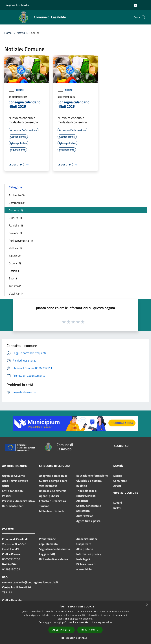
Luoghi (118, 502)
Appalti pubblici (49, 496)
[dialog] (75, 622)
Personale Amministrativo (18, 501)
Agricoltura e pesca (88, 521)
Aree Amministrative (15, 481)
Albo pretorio (85, 549)
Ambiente (82, 501)
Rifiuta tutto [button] (90, 630)
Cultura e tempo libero (53, 481)
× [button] (147, 605)
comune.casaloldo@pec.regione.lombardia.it (30, 582)
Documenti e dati (13, 506)
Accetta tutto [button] (62, 630)
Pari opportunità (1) (21, 241)
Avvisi (117, 486)
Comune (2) (16, 210)
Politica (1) (15, 248)
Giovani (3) (15, 233)
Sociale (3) (15, 271)
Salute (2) (15, 256)
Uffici (6, 486)
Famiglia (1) (16, 225)
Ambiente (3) (17, 195)
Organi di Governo (14, 476)
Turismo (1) (16, 286)
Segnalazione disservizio (55, 549)
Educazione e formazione (92, 475)
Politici (6, 496)
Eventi (117, 508)
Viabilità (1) (16, 293)
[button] (76, 638)
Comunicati (120, 481)
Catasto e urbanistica (52, 501)
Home (8, 33)
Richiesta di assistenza (53, 559)
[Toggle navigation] (7, 17)
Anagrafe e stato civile (53, 476)
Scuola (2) (15, 263)
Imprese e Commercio (53, 491)
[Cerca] (143, 17)
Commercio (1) (18, 203)
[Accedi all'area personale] (136, 5)
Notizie (16, 90)
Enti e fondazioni (13, 491)
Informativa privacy (89, 554)
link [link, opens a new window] (110, 622)
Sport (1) (14, 278)
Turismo (44, 506)
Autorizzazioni (85, 516)
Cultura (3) (15, 218)
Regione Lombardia (17, 5)
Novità (21, 33)
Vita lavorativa (48, 486)
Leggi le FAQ (47, 554)
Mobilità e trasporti (51, 511)
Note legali (83, 559)
